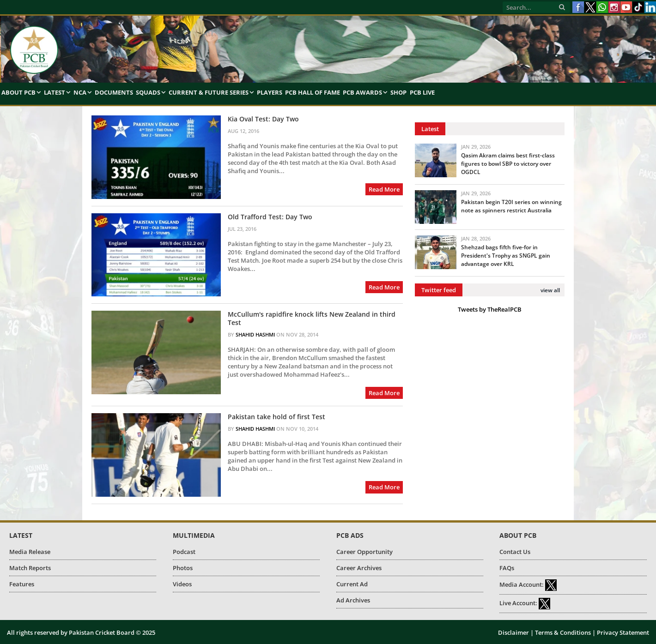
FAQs (507, 568)
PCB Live (422, 92)
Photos (183, 568)
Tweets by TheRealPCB (490, 309)
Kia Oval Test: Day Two (263, 119)
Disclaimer (513, 632)
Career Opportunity (364, 552)
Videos (182, 584)
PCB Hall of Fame (313, 92)
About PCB (18, 92)
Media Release (30, 552)
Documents (114, 92)
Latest (55, 92)
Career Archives (359, 568)
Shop (398, 92)
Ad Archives (353, 600)
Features (22, 584)
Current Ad (352, 584)
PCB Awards (362, 92)
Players (270, 92)
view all (550, 290)
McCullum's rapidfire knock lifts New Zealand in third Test (312, 319)
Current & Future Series (209, 92)
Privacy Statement (623, 632)
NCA (80, 92)
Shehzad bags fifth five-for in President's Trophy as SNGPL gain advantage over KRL (506, 256)
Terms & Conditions (563, 632)
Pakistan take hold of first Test (276, 417)
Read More (384, 189)
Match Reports (30, 568)
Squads (148, 92)
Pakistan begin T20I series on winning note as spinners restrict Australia (511, 206)
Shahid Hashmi (255, 334)
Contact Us (515, 552)
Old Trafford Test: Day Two (270, 217)
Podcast (184, 552)
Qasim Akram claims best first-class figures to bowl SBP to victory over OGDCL (508, 164)
